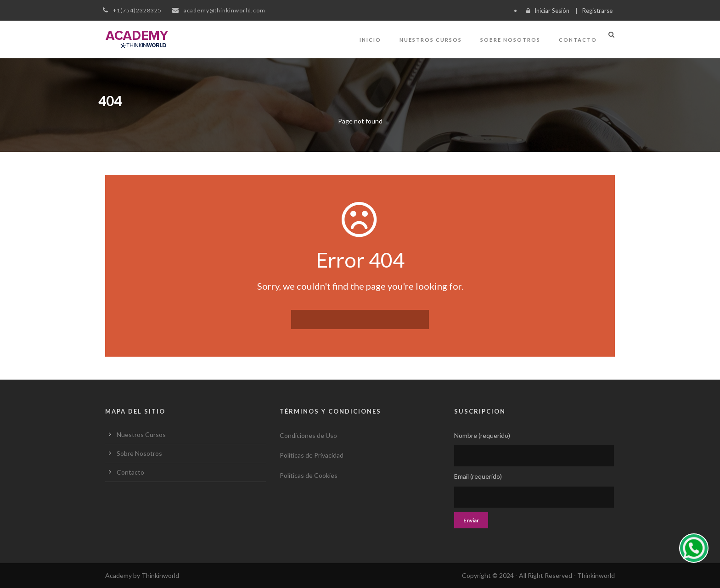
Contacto (578, 40)
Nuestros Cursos (431, 40)
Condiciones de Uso (308, 435)
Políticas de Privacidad (312, 455)
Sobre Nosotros (510, 40)
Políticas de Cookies (309, 475)
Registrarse (597, 11)
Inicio (370, 40)
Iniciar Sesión (552, 11)
